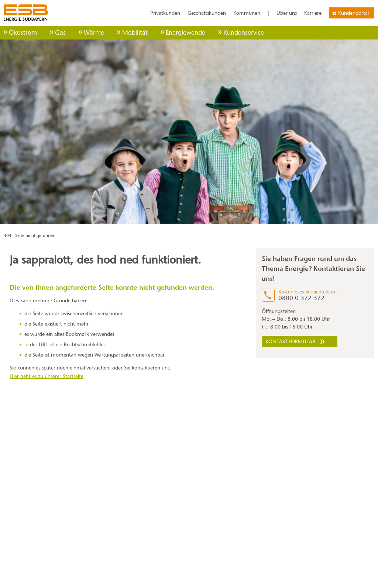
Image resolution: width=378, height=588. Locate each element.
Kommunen (247, 13)
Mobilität (135, 33)
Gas (60, 33)
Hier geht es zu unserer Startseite (47, 376)
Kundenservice (244, 33)
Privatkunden (165, 13)
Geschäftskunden (207, 13)
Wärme (94, 33)
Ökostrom (23, 33)
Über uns (287, 13)
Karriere (313, 13)
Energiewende (185, 33)
